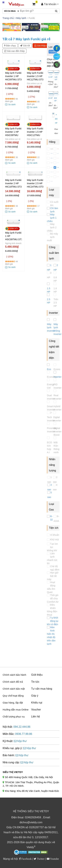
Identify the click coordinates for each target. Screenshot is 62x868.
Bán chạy (10, 46)
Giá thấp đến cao (45, 46)
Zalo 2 (57, 56)
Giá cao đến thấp (14, 51)
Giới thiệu (37, 675)
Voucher (36, 710)
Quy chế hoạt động (13, 696)
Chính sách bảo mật (14, 689)
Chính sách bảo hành (14, 675)
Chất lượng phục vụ (14, 717)
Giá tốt (25, 46)
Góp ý (35, 696)
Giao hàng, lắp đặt (13, 703)
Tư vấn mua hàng (42, 689)
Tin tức (35, 682)
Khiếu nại (37, 703)
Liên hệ (36, 717)
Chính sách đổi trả (13, 682)
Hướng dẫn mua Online (16, 710)
